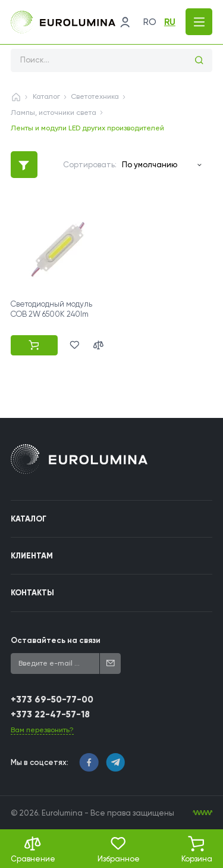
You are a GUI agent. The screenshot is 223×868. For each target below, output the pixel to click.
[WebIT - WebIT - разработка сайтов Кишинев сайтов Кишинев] (202, 813)
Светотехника (95, 96)
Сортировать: (90, 165)
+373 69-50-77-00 (52, 700)
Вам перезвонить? (42, 730)
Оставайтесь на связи (56, 640)
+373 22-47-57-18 (50, 714)
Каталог (46, 96)
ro (150, 22)
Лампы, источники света (54, 113)
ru (170, 22)
